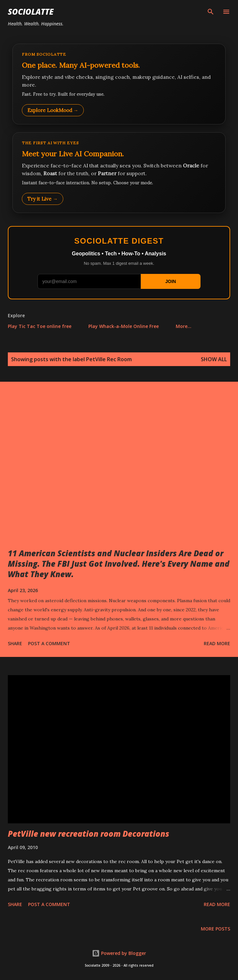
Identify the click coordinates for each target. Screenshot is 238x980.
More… (184, 326)
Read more (217, 643)
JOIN (171, 281)
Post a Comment (49, 643)
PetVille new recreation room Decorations (89, 834)
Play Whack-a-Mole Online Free (124, 326)
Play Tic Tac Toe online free (40, 326)
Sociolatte (31, 12)
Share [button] (15, 643)
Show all (214, 359)
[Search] (211, 12)
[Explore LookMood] (119, 84)
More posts (216, 929)
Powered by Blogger (119, 953)
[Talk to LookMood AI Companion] (119, 173)
